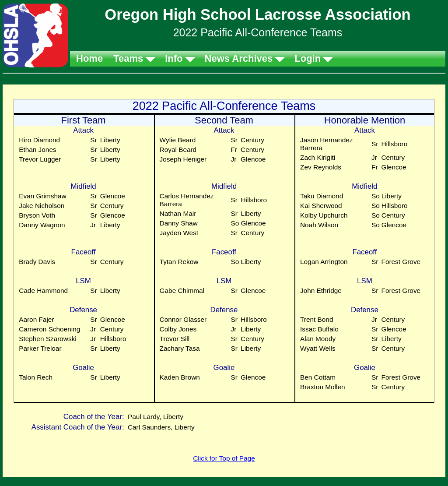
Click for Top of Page (224, 458)
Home (89, 58)
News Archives (239, 58)
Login (308, 58)
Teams (128, 58)
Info (174, 58)
